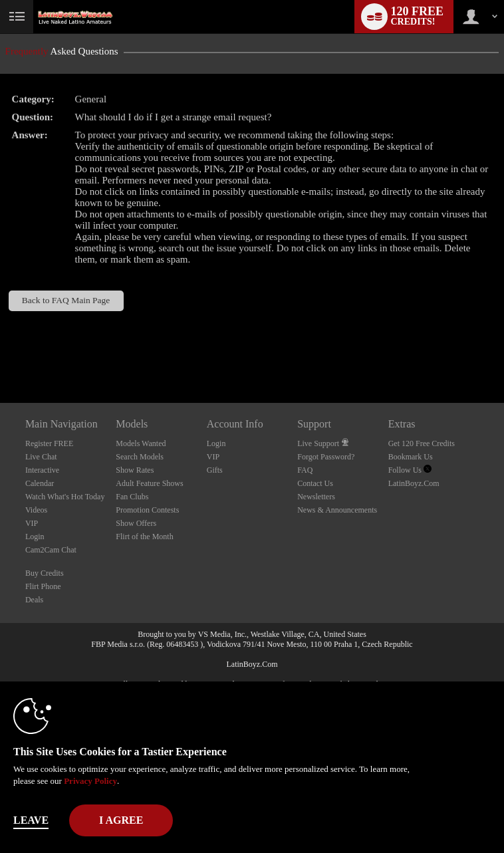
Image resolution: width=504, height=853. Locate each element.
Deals (34, 600)
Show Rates (135, 470)
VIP (32, 523)
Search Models (140, 457)
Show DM (0, 353)
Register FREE (49, 443)
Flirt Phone (43, 586)
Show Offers (136, 523)
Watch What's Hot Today (65, 497)
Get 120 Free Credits (422, 443)
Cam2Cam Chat (51, 550)
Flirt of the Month (144, 537)
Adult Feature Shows (149, 483)
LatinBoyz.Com (414, 483)
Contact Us (315, 483)
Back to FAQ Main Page (66, 300)
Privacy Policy (90, 781)
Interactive (42, 470)
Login (35, 537)
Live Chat (41, 457)
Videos (36, 510)
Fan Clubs (132, 497)
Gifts (215, 470)
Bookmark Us (411, 457)
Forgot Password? (326, 457)
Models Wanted (141, 443)
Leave (31, 820)
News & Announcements (337, 510)
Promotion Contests (147, 510)
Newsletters (316, 497)
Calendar (40, 483)
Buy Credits (45, 573)
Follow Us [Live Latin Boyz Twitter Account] (410, 470)
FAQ (305, 470)
